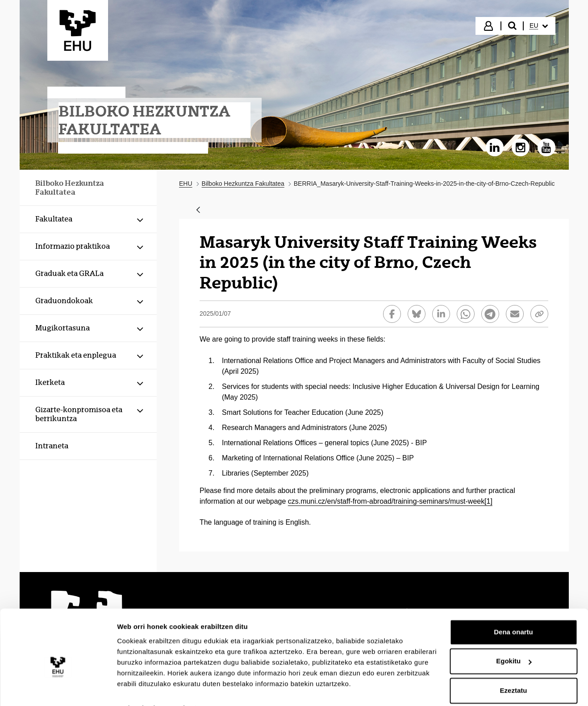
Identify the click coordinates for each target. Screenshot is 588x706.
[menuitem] (538, 26)
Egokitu (514, 641)
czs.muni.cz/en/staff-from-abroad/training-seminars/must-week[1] (390, 501)
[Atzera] (198, 211)
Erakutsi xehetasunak (152, 688)
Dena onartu (513, 612)
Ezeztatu (514, 670)
